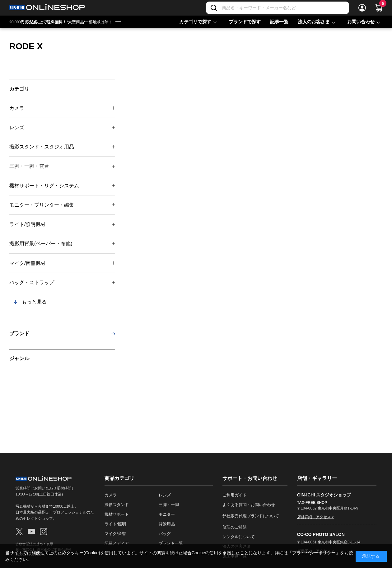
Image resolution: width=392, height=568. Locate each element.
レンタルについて (239, 537)
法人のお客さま (314, 22)
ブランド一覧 (171, 543)
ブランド (19, 333)
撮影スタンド (117, 505)
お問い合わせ (361, 22)
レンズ (17, 127)
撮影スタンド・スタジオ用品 (42, 147)
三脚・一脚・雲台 (29, 166)
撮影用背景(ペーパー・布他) (41, 244)
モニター (167, 514)
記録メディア (117, 543)
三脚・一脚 (169, 505)
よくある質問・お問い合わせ (249, 505)
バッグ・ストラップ (32, 282)
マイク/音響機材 (27, 263)
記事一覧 (279, 22)
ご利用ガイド (235, 495)
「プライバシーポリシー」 (314, 553)
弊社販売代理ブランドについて (251, 516)
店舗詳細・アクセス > (315, 517)
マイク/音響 (115, 534)
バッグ (165, 534)
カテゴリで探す (195, 22)
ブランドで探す (245, 22)
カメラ (17, 108)
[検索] (214, 8)
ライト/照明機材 (27, 224)
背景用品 (167, 524)
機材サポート (117, 514)
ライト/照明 (115, 524)
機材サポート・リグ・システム (44, 186)
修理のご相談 (235, 527)
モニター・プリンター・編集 (42, 205)
